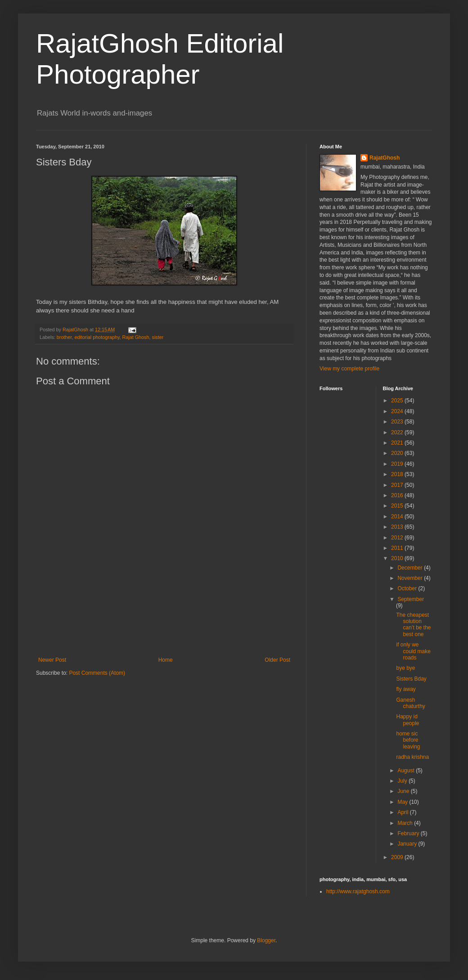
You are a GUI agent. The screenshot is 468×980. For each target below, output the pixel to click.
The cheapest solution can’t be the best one (413, 625)
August (407, 771)
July (403, 781)
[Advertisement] (164, 617)
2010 (398, 558)
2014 (398, 517)
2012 (398, 538)
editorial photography (97, 337)
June (404, 791)
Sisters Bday (411, 679)
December (411, 568)
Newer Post (52, 660)
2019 (398, 464)
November (411, 578)
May (403, 802)
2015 (398, 506)
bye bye (405, 668)
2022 (398, 432)
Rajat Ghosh (136, 337)
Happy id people (407, 720)
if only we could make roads (413, 651)
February (409, 833)
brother (64, 337)
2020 (398, 453)
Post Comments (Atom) (97, 673)
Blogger (266, 940)
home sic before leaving (408, 740)
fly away (406, 689)
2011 (398, 548)
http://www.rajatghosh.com (358, 891)
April (403, 812)
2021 (398, 443)
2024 (398, 411)
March (406, 823)
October (408, 588)
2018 (398, 474)
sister (158, 337)
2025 (398, 401)
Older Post (277, 660)
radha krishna (412, 757)
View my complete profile (349, 369)
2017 (398, 485)
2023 (398, 422)
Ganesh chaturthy (410, 703)
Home (166, 660)
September (411, 599)
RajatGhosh (385, 158)
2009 (398, 857)
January (408, 844)
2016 (398, 495)
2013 (398, 527)
